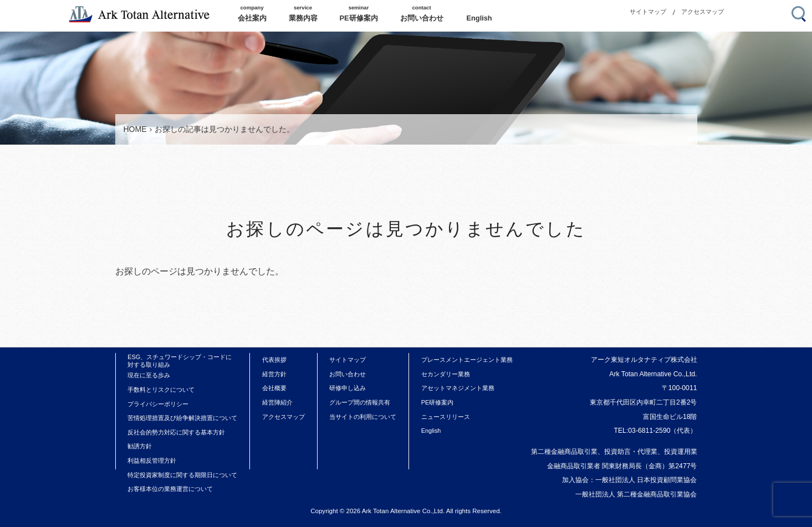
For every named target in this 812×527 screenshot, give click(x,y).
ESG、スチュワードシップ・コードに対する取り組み (180, 361)
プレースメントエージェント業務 (467, 360)
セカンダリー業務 (446, 374)
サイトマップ (648, 12)
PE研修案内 (438, 402)
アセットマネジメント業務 (458, 388)
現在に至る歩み (149, 375)
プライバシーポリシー (158, 404)
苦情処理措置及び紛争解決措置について (182, 418)
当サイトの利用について (363, 417)
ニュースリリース (446, 417)
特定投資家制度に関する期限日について (182, 475)
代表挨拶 (274, 360)
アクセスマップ (703, 12)
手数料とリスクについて (161, 390)
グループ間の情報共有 (360, 402)
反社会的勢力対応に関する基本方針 (176, 432)
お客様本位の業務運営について (170, 489)
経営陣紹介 (277, 402)
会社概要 (274, 388)
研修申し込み (348, 388)
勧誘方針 (140, 446)
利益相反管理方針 (152, 461)
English (431, 431)
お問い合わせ (348, 374)
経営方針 (274, 374)
